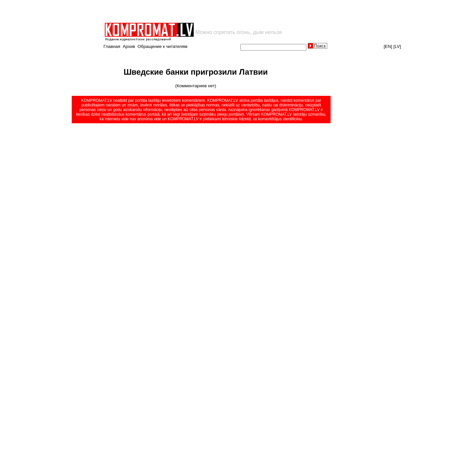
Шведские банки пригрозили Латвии (196, 72)
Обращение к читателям (162, 46)
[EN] (388, 46)
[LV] (397, 46)
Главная (112, 46)
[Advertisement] (181, 11)
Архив (129, 46)
